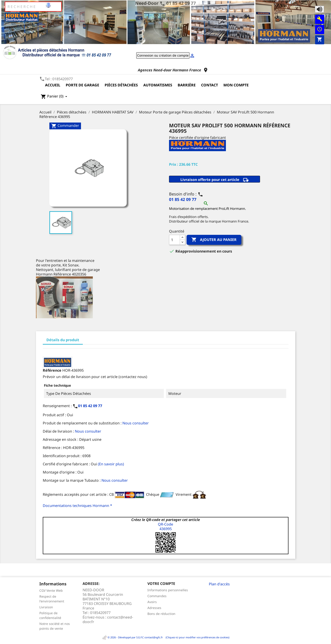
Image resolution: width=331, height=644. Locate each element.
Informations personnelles (168, 590)
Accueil (53, 85)
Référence (52, 370)
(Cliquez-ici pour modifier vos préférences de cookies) (196, 637)
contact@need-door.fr (108, 619)
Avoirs (152, 602)
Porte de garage (82, 85)
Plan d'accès (219, 584)
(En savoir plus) (111, 464)
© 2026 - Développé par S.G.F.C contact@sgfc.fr (133, 637)
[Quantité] (174, 240)
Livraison (46, 607)
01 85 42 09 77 (181, 3)
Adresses (154, 608)
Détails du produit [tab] (63, 340)
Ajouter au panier (214, 240)
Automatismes (158, 85)
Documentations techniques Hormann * (77, 506)
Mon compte (236, 85)
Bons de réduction (161, 614)
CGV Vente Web (51, 590)
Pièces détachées (121, 85)
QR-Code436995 (165, 526)
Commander (65, 126)
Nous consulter (136, 423)
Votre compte (161, 584)
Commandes (157, 596)
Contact (210, 85)
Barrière (187, 85)
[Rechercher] (33, 7)
